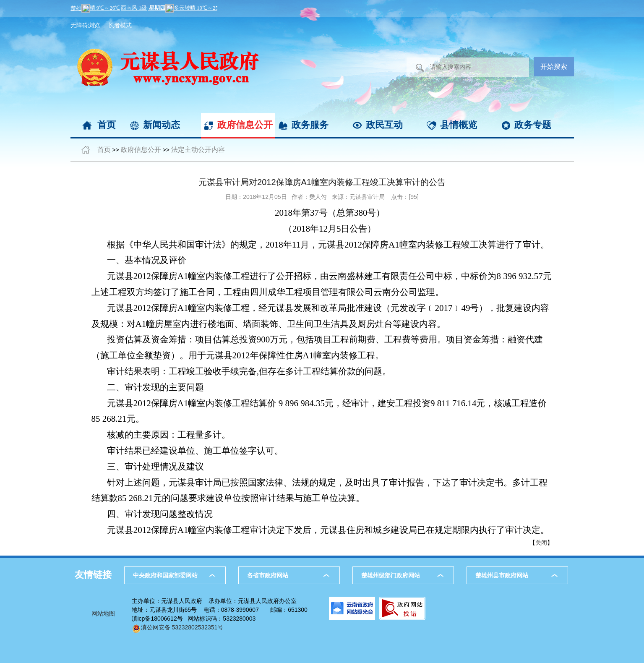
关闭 (541, 543)
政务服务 (310, 125)
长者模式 (120, 25)
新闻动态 (162, 125)
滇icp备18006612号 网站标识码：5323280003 (194, 619)
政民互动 (384, 125)
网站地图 (103, 613)
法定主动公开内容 (198, 150)
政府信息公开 (245, 125)
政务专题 (533, 125)
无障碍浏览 (85, 25)
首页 (107, 125)
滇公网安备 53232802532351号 (178, 627)
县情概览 (459, 125)
